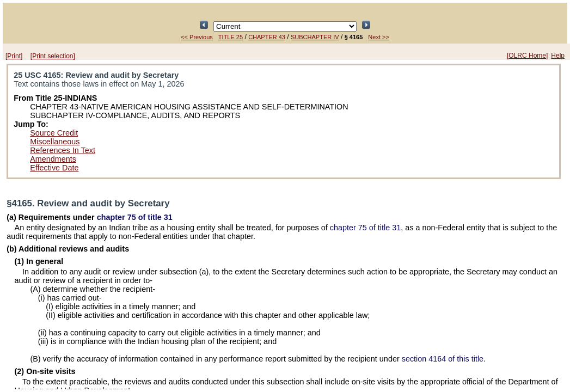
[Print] (14, 56)
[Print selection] (53, 56)
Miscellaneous (55, 142)
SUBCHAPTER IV (315, 37)
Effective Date (54, 168)
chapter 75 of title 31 (135, 217)
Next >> (379, 37)
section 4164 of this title (443, 359)
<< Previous (197, 37)
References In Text (63, 150)
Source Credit (54, 133)
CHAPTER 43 (267, 37)
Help (558, 56)
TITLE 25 (231, 37)
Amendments (53, 159)
